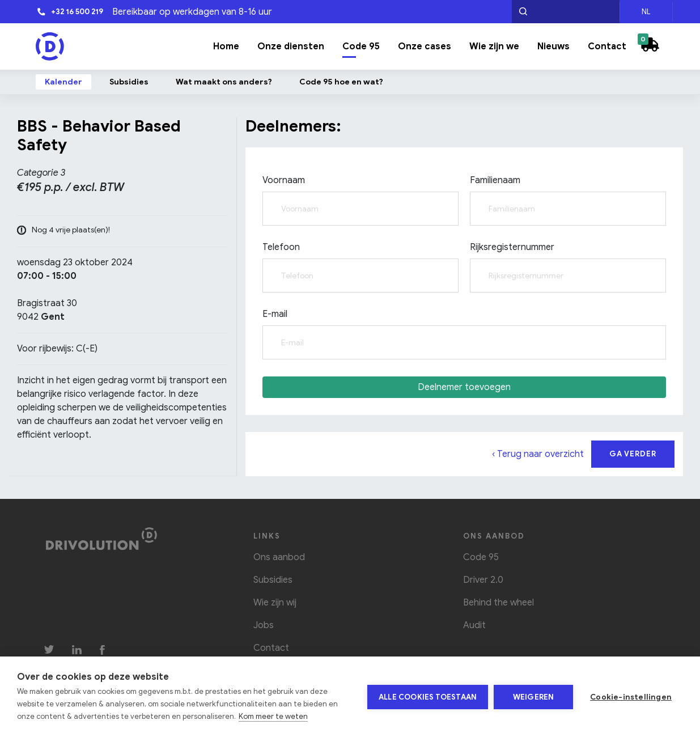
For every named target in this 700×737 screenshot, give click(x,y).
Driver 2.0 (483, 580)
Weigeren (534, 697)
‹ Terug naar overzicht (538, 454)
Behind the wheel (499, 603)
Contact (607, 46)
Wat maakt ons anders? (224, 82)
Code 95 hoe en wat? (341, 82)
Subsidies (129, 82)
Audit (474, 625)
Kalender (63, 82)
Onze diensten (291, 46)
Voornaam (284, 180)
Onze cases (425, 46)
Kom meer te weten (273, 716)
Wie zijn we (494, 46)
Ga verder (633, 454)
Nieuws (553, 46)
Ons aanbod (279, 557)
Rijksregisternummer (512, 247)
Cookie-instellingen (631, 697)
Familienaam (495, 180)
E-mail (275, 314)
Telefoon (281, 247)
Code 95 (361, 46)
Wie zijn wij (275, 603)
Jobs (264, 625)
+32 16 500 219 (70, 12)
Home (226, 46)
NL (646, 12)
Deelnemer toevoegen (464, 387)
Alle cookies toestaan (428, 697)
